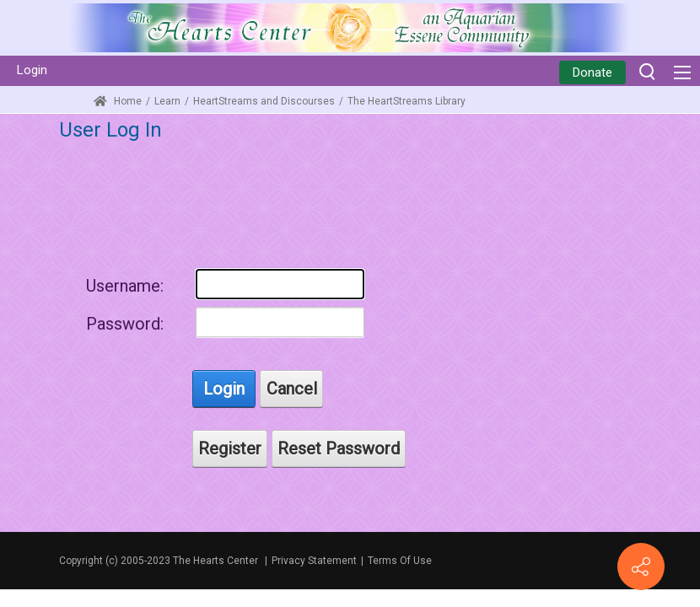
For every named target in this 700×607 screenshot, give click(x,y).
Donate (592, 73)
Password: (125, 324)
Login (32, 70)
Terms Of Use (400, 561)
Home (118, 101)
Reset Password (339, 449)
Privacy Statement (314, 561)
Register (230, 449)
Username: (125, 286)
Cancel (292, 389)
